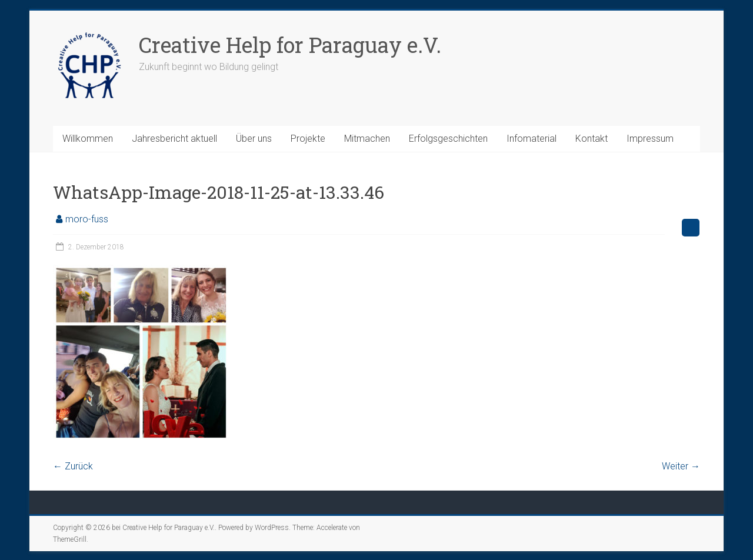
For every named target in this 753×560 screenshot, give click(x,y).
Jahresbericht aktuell (174, 139)
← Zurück (73, 466)
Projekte (308, 139)
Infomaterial (532, 139)
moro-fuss (87, 219)
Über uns (254, 139)
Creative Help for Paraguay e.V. (290, 45)
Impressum (650, 139)
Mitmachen (367, 139)
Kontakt (592, 139)
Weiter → (681, 466)
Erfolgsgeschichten (448, 139)
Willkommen (88, 139)
